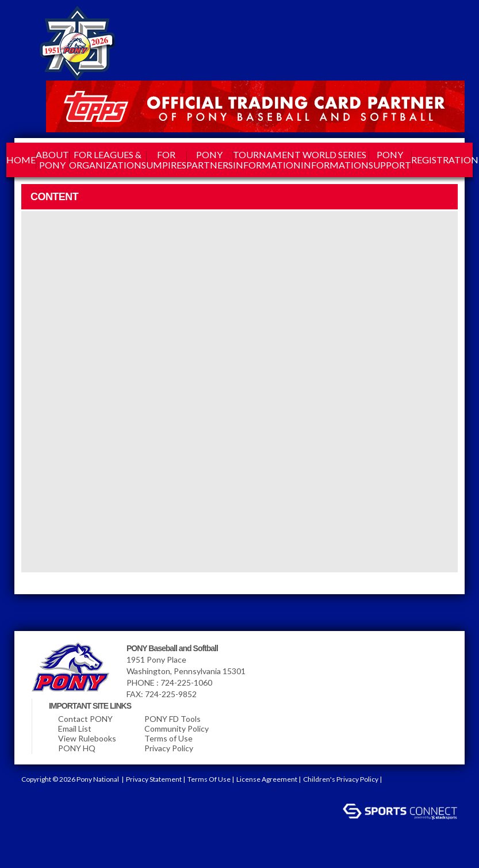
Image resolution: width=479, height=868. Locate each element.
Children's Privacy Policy (341, 779)
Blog (451, 21)
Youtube (430, 21)
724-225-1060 (186, 682)
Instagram (389, 21)
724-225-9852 (171, 694)
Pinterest (409, 21)
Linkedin (368, 21)
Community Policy (177, 729)
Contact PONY (85, 719)
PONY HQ (77, 748)
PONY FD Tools (173, 719)
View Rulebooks (87, 738)
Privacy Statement (154, 779)
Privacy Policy (169, 748)
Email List (75, 729)
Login (32, 795)
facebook (347, 21)
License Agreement (267, 779)
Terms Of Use (209, 779)
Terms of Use (168, 738)
